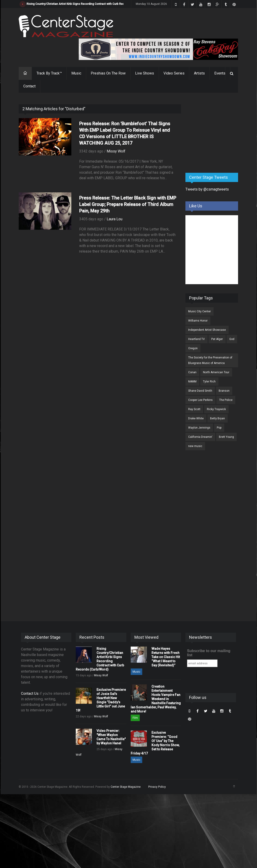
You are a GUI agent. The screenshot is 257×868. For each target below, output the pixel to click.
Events (220, 73)
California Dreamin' (200, 437)
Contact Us (30, 694)
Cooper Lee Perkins (200, 400)
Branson (224, 391)
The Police (226, 400)
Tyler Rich (209, 382)
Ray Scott (194, 409)
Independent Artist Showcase (207, 330)
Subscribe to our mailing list (209, 653)
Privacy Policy (157, 787)
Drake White (196, 418)
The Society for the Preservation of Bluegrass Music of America (210, 360)
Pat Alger (217, 339)
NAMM (192, 382)
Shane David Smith (200, 391)
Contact (29, 86)
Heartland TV (197, 339)
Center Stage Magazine (126, 787)
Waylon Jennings (199, 428)
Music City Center (200, 311)
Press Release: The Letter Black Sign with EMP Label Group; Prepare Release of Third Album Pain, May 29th (128, 204)
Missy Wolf (116, 151)
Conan (192, 372)
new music (195, 446)
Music (76, 73)
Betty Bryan (218, 418)
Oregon (193, 348)
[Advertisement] (220, 133)
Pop (219, 428)
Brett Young (226, 437)
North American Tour (216, 372)
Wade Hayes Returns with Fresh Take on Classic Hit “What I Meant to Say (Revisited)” (166, 657)
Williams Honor (198, 321)
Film (135, 718)
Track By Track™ (49, 73)
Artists (199, 73)
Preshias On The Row (108, 73)
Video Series (174, 73)
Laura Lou (115, 219)
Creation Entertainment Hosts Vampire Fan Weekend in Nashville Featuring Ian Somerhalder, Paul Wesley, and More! (156, 699)
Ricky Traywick (216, 409)
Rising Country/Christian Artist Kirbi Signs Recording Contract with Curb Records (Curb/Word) (86, 4)
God (232, 339)
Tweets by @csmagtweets (207, 189)
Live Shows (145, 73)
